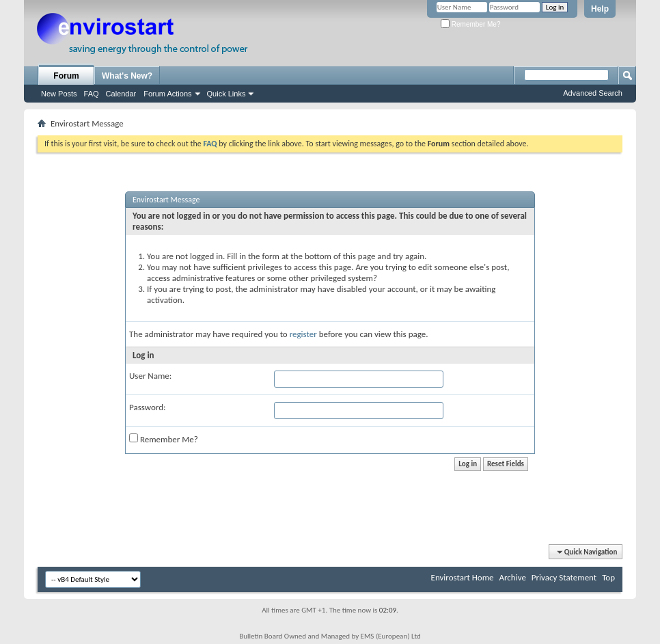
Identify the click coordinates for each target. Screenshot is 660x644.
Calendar (121, 94)
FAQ (92, 94)
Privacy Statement (564, 577)
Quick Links (226, 94)
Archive (512, 577)
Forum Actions (167, 94)
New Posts (59, 94)
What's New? (127, 76)
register (303, 334)
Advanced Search (593, 93)
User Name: (150, 376)
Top (608, 577)
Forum (66, 76)
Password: (147, 407)
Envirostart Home (463, 577)
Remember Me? (470, 24)
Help (600, 9)
